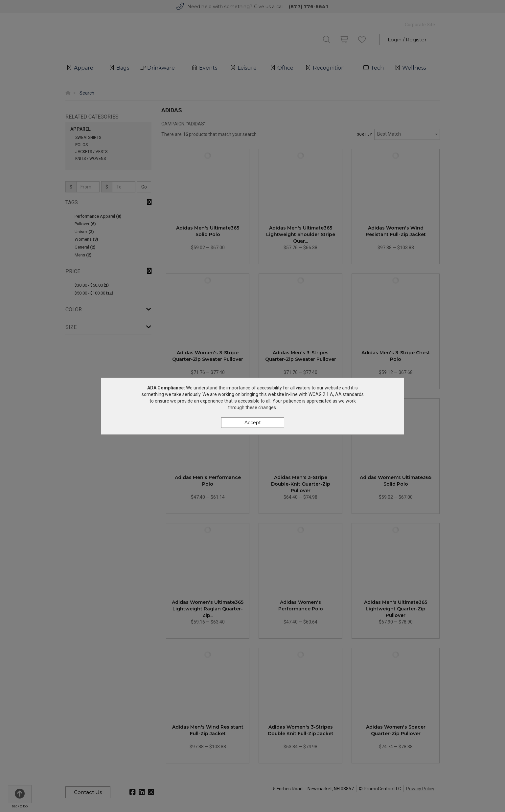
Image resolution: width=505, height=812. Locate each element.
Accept (253, 423)
